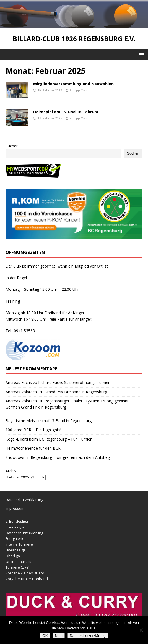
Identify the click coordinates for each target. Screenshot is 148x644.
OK (45, 636)
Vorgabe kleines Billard (25, 573)
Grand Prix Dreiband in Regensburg (76, 392)
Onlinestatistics (18, 562)
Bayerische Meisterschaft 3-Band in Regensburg (49, 421)
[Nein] (141, 630)
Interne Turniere (19, 544)
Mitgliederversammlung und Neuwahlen (73, 84)
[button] (140, 54)
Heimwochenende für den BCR (33, 448)
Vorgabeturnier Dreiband (27, 579)
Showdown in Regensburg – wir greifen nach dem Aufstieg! (58, 457)
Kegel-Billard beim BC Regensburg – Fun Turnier (49, 439)
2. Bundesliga (17, 521)
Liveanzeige (16, 550)
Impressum (15, 508)
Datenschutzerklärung (24, 500)
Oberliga (13, 556)
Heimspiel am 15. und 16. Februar (66, 112)
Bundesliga (15, 527)
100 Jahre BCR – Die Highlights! (33, 430)
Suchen (12, 146)
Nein (59, 636)
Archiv (11, 471)
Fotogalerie (15, 538)
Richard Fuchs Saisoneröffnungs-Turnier (74, 382)
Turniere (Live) (17, 567)
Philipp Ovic (79, 90)
